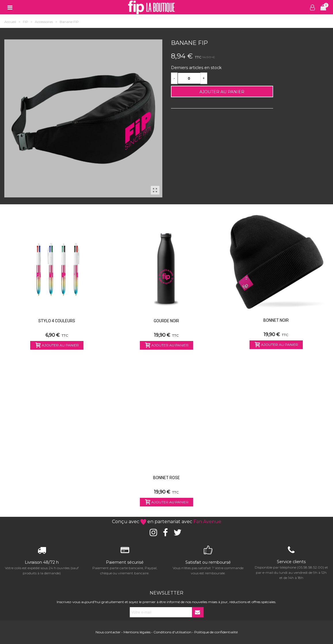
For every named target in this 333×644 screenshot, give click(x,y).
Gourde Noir (166, 321)
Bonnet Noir (276, 320)
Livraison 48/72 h (42, 562)
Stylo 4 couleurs (57, 321)
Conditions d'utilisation (172, 632)
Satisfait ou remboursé (208, 562)
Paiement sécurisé (125, 562)
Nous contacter (108, 632)
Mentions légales (137, 632)
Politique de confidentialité (216, 632)
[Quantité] (189, 78)
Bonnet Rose (166, 478)
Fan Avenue (207, 522)
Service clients (291, 562)
